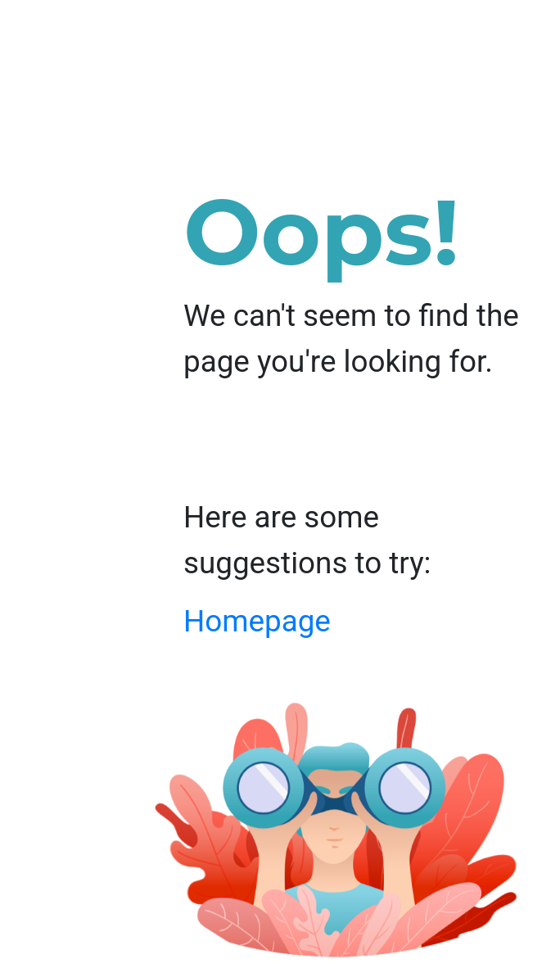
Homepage (257, 621)
